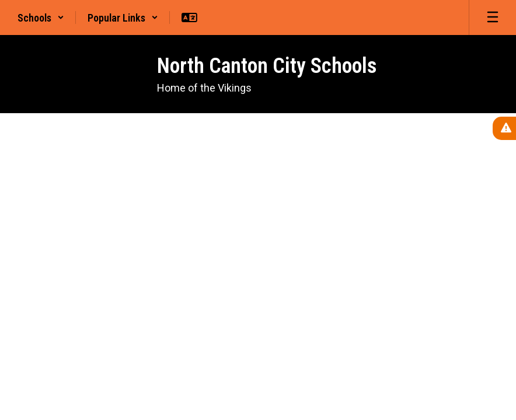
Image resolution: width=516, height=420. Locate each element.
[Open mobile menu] (493, 17)
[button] (41, 17)
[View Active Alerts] (504, 128)
